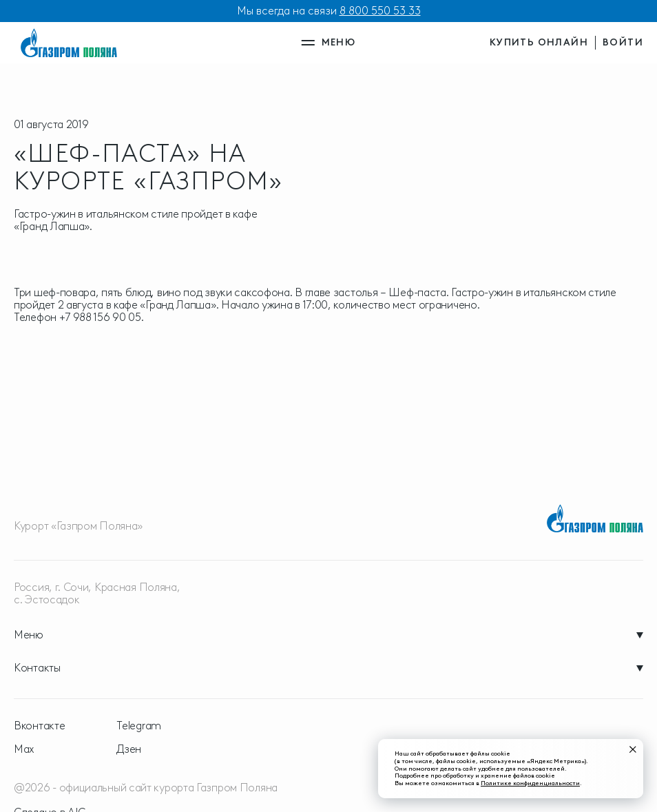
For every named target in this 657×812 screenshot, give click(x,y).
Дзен (129, 749)
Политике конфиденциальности (530, 783)
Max (24, 749)
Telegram (139, 726)
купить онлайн (539, 42)
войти (623, 42)
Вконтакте (39, 726)
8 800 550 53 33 (380, 11)
